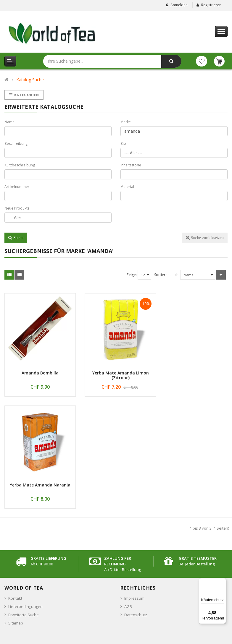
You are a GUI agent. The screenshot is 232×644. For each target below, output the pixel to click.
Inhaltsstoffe (131, 165)
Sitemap (16, 508)
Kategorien (24, 95)
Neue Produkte (17, 208)
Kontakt (15, 483)
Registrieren (211, 5)
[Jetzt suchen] (171, 61)
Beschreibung (16, 143)
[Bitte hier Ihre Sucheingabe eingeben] (85, 61)
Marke (126, 122)
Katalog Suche (30, 80)
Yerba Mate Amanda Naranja (193, 370)
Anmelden (179, 5)
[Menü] (223, 582)
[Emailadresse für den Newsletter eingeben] (58, 603)
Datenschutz (136, 499)
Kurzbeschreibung (20, 165)
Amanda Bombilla (39, 370)
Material (127, 187)
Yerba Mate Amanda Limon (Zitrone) (116, 372)
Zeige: (132, 275)
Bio (123, 143)
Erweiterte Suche (24, 499)
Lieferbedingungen (25, 491)
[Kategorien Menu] (10, 61)
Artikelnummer (17, 187)
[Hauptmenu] (221, 31)
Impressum (134, 483)
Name (9, 122)
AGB (128, 491)
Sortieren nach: (167, 275)
